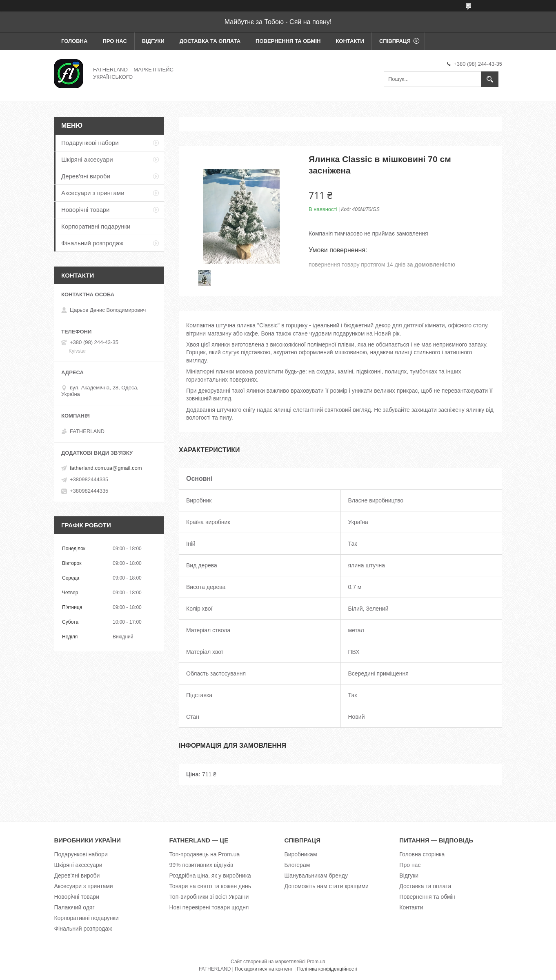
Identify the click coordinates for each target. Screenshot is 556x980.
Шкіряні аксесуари (87, 159)
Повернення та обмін (288, 41)
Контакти (350, 41)
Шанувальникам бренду (316, 876)
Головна (74, 41)
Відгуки (153, 41)
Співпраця (395, 41)
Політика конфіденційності (327, 969)
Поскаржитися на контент (264, 969)
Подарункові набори (90, 143)
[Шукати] (490, 79)
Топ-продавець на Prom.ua (204, 854)
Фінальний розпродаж (92, 243)
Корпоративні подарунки (96, 226)
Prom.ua (316, 962)
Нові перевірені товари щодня (209, 907)
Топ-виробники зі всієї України (209, 897)
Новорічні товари (86, 210)
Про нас (115, 41)
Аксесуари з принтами (93, 193)
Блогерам (297, 865)
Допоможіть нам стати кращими (326, 886)
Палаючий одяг (74, 907)
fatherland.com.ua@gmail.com (106, 468)
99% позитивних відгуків (201, 865)
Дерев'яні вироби (86, 176)
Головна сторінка (422, 854)
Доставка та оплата (210, 41)
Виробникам (300, 854)
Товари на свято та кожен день (210, 886)
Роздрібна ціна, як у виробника (210, 876)
